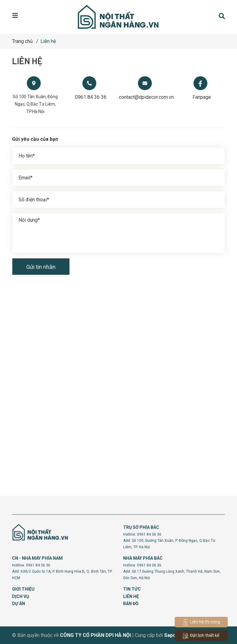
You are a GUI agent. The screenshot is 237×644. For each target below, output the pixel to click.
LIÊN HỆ (131, 596)
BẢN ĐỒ (131, 604)
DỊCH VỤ (21, 596)
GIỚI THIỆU (23, 589)
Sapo (170, 635)
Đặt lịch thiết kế (201, 636)
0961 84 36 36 (91, 97)
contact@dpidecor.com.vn (146, 97)
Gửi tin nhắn (41, 267)
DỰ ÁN (19, 604)
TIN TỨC (132, 589)
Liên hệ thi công (201, 622)
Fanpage (202, 97)
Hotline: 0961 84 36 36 (142, 534)
